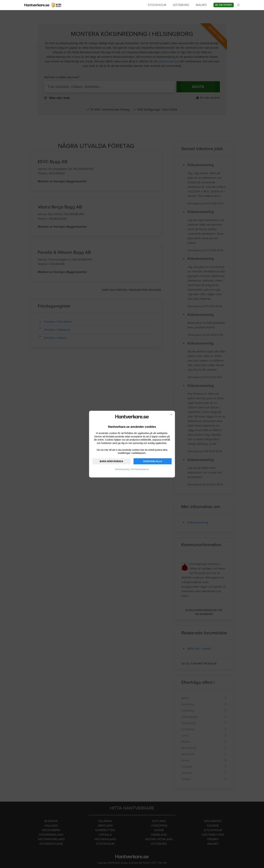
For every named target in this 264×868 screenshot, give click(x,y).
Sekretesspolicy (122, 469)
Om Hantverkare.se (140, 469)
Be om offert (224, 5)
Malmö (201, 5)
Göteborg (181, 5)
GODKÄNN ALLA (153, 461)
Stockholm (157, 5)
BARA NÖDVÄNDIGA (111, 461)
